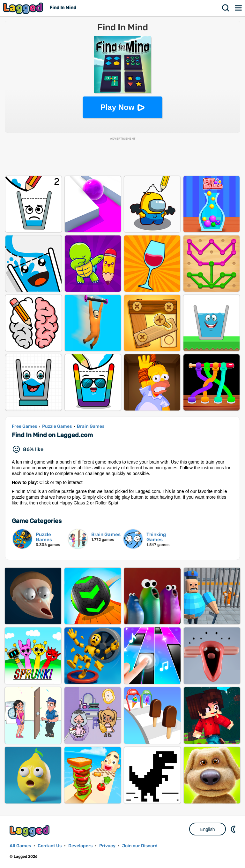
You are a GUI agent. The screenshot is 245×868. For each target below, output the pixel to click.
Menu (239, 8)
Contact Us (50, 846)
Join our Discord (140, 846)
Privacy (107, 846)
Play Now (118, 107)
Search (226, 8)
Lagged (24, 8)
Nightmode (234, 829)
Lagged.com (30, 831)
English (208, 829)
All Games (20, 846)
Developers (80, 846)
